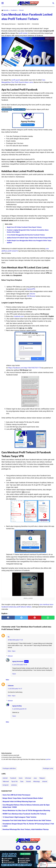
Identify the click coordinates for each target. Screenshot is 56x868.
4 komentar (35, 24)
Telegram (42, 778)
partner (48, 759)
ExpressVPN (31, 289)
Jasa (35, 778)
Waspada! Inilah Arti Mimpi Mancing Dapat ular (19, 802)
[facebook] (8, 618)
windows (14, 785)
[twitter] (21, 618)
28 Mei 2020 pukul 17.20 (15, 640)
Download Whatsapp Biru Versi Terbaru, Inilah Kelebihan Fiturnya (26, 829)
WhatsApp (36, 781)
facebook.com (19, 316)
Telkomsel (6, 781)
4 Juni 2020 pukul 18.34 (20, 665)
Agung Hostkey (17, 706)
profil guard (16, 80)
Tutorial (28, 781)
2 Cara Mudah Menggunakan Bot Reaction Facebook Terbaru (26, 235)
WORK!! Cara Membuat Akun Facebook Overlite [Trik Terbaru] (24, 814)
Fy (9, 637)
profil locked (23, 33)
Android (5, 778)
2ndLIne (32, 294)
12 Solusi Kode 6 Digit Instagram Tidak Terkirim (19, 817)
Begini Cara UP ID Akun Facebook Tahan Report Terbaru (24, 227)
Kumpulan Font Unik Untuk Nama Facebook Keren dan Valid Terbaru (27, 820)
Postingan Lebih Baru (9, 768)
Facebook (13, 778)
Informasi (28, 778)
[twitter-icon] (38, 848)
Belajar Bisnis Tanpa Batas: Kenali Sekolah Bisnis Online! (23, 798)
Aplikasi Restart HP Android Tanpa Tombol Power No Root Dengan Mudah (30, 238)
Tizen (22, 781)
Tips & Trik (14, 781)
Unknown (11, 686)
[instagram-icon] (31, 848)
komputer (6, 785)
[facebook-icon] (18, 848)
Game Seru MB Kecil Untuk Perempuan (16, 795)
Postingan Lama (48, 768)
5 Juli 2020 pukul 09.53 (19, 709)
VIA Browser (31, 296)
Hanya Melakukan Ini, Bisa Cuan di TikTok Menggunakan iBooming (26, 811)
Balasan (10, 656)
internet (45, 781)
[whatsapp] (48, 618)
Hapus (14, 651)
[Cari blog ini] (53, 3)
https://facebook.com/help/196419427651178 (25, 368)
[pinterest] (35, 618)
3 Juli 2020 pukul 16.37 (15, 689)
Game (21, 778)
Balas (9, 651)
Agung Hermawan (18, 661)
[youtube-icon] (25, 848)
